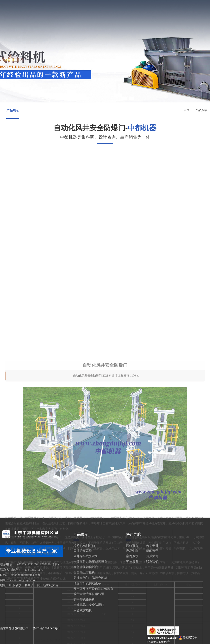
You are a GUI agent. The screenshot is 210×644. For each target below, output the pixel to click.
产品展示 (13, 110)
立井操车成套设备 (86, 556)
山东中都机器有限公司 (14, 628)
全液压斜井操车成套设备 (90, 562)
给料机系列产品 (84, 545)
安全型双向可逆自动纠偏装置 (93, 589)
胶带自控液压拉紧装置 (89, 594)
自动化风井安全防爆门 (89, 605)
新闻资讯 (150, 6)
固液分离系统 (83, 551)
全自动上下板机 (84, 572)
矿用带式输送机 (84, 600)
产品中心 (123, 6)
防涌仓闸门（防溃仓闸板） (92, 578)
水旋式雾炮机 (83, 610)
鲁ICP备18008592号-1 (46, 628)
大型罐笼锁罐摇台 (86, 567)
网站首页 (69, 6)
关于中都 (96, 6)
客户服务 (123, 14)
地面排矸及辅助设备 (87, 583)
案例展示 (69, 14)
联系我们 (150, 14)
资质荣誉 (96, 14)
